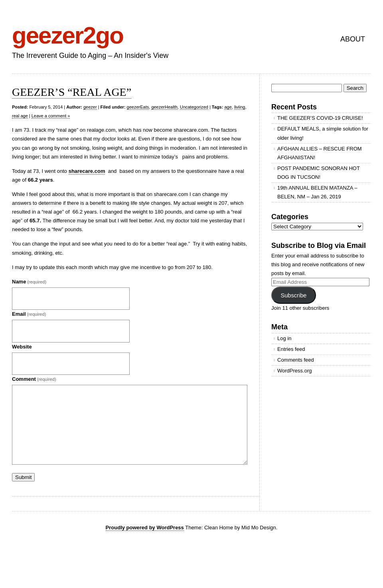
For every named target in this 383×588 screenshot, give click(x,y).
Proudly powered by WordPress (145, 528)
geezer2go (68, 35)
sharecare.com (87, 171)
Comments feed (296, 360)
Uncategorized (194, 107)
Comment (34, 379)
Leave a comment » (51, 116)
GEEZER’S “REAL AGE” (72, 92)
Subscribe (293, 295)
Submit (23, 477)
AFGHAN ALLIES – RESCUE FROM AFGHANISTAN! (320, 153)
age (228, 107)
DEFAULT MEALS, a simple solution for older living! (323, 133)
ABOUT (353, 39)
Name (29, 282)
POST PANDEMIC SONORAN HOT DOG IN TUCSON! (319, 173)
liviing (240, 107)
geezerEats (138, 107)
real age (20, 116)
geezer (90, 107)
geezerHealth (164, 107)
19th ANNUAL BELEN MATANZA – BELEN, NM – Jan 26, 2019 (317, 192)
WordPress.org (294, 371)
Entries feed (291, 349)
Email (29, 314)
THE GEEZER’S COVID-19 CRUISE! (320, 118)
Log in (284, 338)
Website (22, 347)
